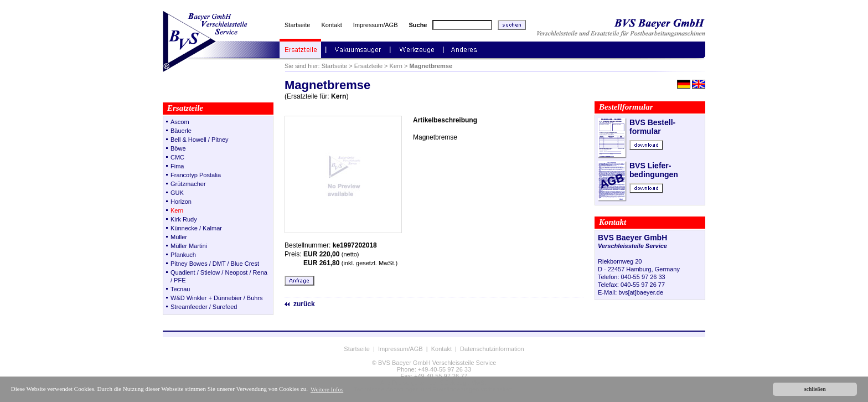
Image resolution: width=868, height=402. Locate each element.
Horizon (181, 202)
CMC (177, 157)
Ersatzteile (368, 66)
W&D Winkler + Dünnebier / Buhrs (217, 298)
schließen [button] (815, 389)
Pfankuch (183, 255)
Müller (179, 237)
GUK (177, 193)
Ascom (180, 122)
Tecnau (180, 289)
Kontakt (331, 25)
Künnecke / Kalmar (196, 228)
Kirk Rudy (184, 219)
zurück (304, 304)
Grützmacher (188, 184)
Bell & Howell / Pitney (200, 140)
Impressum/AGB (376, 25)
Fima (177, 166)
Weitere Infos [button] (327, 389)
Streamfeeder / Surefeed (204, 307)
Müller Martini (189, 246)
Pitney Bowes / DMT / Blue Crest (215, 264)
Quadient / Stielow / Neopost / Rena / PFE (219, 276)
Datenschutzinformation (492, 349)
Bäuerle (181, 131)
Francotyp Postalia (196, 175)
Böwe (178, 148)
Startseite (297, 25)
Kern (396, 66)
